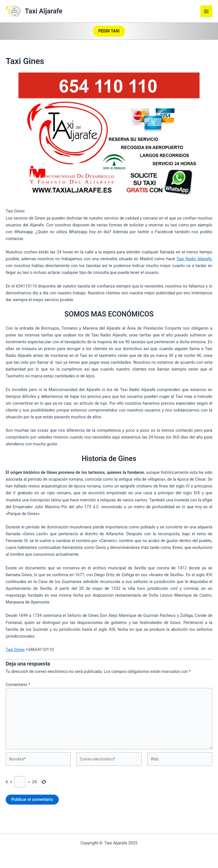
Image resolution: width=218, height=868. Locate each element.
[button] (109, 31)
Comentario (18, 685)
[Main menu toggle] (206, 11)
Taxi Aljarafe (44, 11)
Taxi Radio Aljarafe (194, 259)
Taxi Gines (15, 650)
